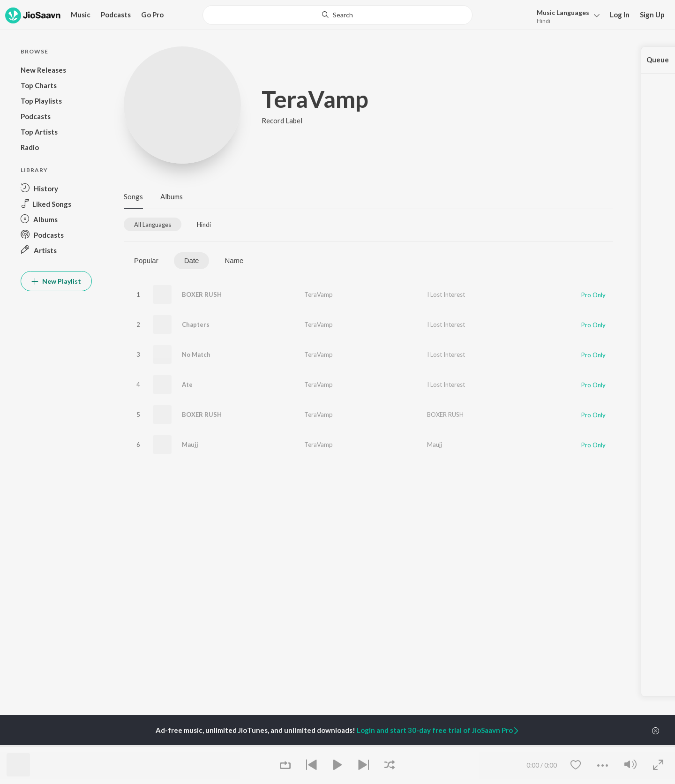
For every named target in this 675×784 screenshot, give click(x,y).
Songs (133, 196)
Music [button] (81, 15)
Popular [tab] (146, 260)
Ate (187, 384)
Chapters (196, 324)
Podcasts (116, 15)
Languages (563, 12)
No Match (196, 354)
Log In (620, 15)
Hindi (544, 21)
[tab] (153, 224)
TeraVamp (319, 294)
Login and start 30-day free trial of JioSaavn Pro (438, 730)
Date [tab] (192, 260)
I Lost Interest (446, 294)
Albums (172, 196)
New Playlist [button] (56, 281)
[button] (566, 16)
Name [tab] (234, 260)
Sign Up (652, 15)
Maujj (190, 445)
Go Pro (152, 15)
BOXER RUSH (202, 294)
